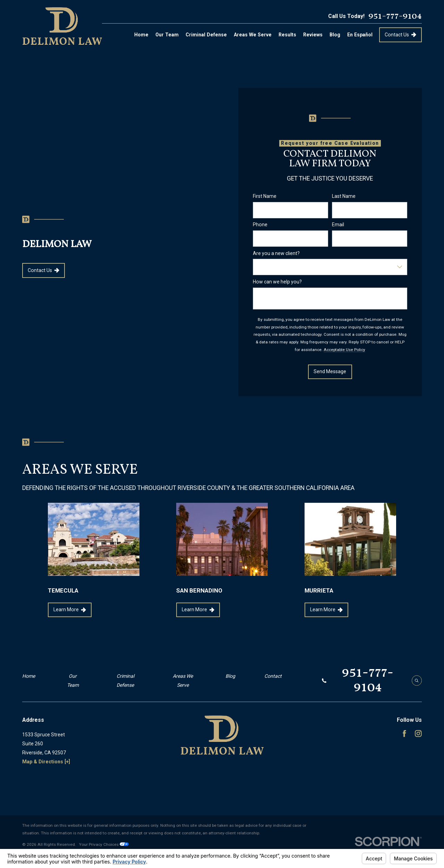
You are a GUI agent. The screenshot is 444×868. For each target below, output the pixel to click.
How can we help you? (277, 281)
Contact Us (400, 35)
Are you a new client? (276, 253)
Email (338, 225)
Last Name (344, 196)
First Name (265, 196)
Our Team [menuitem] (167, 35)
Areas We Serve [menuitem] (253, 35)
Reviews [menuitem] (313, 35)
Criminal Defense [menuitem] (206, 35)
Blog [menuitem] (335, 35)
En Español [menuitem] (360, 35)
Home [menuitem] (141, 35)
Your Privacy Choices (104, 844)
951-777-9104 (395, 16)
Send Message (330, 371)
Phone (260, 225)
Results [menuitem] (287, 35)
